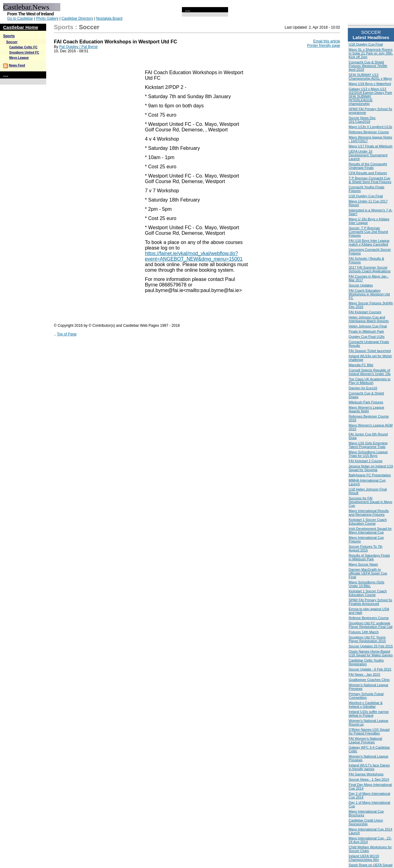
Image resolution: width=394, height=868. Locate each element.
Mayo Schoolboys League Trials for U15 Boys (368, 454)
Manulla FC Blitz (361, 365)
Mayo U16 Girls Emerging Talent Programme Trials (368, 445)
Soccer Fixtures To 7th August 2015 (366, 548)
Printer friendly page (324, 46)
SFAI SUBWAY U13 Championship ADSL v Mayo (370, 77)
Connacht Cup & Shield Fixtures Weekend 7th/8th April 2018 (368, 66)
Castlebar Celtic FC (23, 47)
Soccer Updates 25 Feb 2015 (371, 646)
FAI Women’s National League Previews (365, 740)
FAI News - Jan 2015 (364, 674)
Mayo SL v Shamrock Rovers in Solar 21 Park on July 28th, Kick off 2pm (371, 53)
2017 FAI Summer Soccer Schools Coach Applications (370, 269)
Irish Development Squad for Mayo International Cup (370, 530)
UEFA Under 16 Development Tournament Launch (368, 155)
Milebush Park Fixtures (366, 402)
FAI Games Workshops (366, 774)
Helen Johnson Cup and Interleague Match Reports (369, 319)
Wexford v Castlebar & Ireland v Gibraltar (366, 705)
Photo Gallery (47, 18)
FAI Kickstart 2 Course (366, 461)
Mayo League (19, 58)
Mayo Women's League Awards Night (366, 409)
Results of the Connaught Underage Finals (368, 166)
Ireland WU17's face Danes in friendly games (369, 767)
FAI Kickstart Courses (365, 312)
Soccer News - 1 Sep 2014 (369, 779)
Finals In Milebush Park (366, 331)
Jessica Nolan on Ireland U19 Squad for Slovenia (371, 468)
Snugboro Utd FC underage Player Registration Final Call (371, 625)
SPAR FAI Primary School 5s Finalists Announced (370, 602)
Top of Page (67, 334)
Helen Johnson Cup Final (368, 326)
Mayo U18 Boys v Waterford (370, 84)
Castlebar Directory (77, 18)
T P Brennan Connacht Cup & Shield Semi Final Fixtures (370, 180)
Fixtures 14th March (364, 632)
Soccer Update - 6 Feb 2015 (370, 669)
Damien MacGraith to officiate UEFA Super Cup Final (368, 573)
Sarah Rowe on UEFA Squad (371, 865)
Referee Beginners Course (369, 618)
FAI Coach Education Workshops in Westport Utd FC (369, 294)
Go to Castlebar (20, 18)
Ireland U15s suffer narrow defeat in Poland (369, 714)
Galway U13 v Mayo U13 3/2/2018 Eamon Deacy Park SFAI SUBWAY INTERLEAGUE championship (370, 96)
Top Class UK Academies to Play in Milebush (370, 381)
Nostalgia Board (109, 18)
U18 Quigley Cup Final (366, 44)
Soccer (12, 42)
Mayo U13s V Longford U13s (370, 127)
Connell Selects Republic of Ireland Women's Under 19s (370, 372)
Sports (9, 36)
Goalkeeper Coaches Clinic (369, 680)
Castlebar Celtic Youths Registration (366, 662)
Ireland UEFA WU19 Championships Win (364, 858)
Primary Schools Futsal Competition (366, 696)
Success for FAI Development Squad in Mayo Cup (370, 502)
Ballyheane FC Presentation (370, 475)
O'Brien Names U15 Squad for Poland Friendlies (369, 731)
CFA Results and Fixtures (368, 173)
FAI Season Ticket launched (370, 351)
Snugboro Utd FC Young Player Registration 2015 (367, 639)
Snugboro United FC (24, 52)
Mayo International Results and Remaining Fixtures (369, 513)
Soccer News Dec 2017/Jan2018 (362, 120)
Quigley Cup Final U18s (367, 337)
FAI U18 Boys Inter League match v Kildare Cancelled (369, 242)
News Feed (17, 65)
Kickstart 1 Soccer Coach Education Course (368, 522)
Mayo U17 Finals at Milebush (371, 146)
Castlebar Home (21, 27)
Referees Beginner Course (369, 132)
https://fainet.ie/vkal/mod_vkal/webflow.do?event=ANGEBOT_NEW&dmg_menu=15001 (194, 256)
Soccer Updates (361, 285)
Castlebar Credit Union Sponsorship (366, 822)
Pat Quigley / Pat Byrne (78, 47)
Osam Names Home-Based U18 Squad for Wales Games (371, 653)
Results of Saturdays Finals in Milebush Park (369, 557)
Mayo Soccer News (363, 564)
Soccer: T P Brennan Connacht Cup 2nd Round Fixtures (368, 232)
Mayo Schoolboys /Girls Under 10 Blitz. (367, 584)
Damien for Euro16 (363, 388)
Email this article (327, 41)
